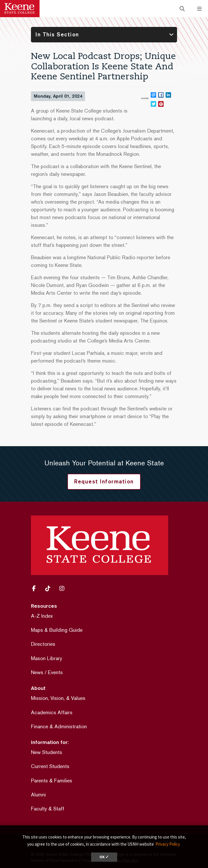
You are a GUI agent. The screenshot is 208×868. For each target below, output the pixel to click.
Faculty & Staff (48, 809)
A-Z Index (42, 616)
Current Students (50, 766)
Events (55, 672)
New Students (47, 752)
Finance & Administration (59, 726)
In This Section (57, 34)
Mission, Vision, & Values (58, 698)
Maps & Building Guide (57, 630)
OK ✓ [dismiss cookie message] (104, 857)
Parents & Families (52, 781)
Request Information (104, 481)
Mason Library (47, 658)
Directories (43, 644)
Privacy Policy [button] (168, 844)
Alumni (38, 795)
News (37, 672)
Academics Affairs (52, 712)
